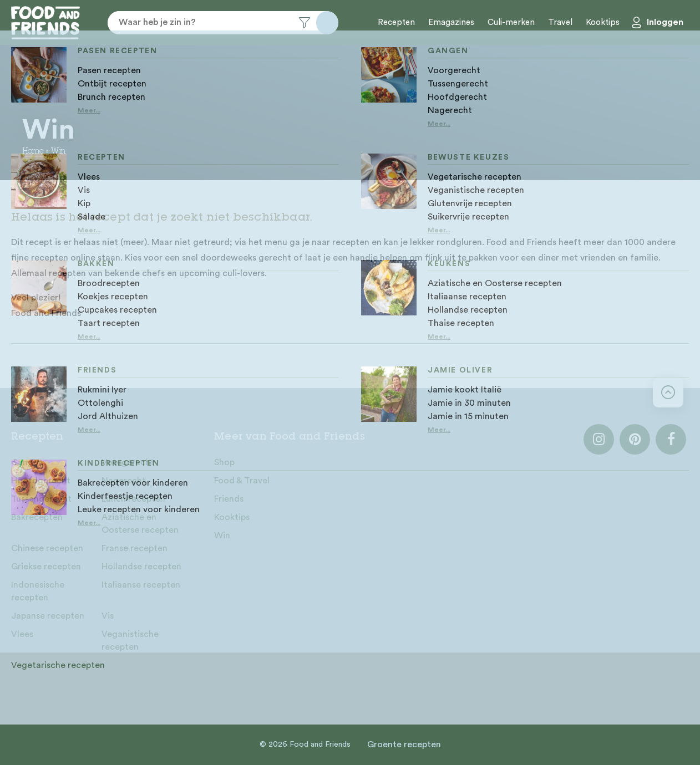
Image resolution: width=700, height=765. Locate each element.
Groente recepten (404, 744)
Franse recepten (135, 548)
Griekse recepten (46, 567)
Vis (108, 616)
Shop (224, 462)
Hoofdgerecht (41, 481)
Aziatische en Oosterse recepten (140, 524)
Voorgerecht (128, 462)
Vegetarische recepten (58, 665)
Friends (229, 499)
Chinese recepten (47, 548)
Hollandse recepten (141, 567)
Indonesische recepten (38, 591)
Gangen (27, 462)
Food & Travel (242, 481)
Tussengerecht (41, 499)
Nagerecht (124, 481)
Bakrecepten (37, 517)
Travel (560, 22)
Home (33, 152)
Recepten (396, 22)
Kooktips (603, 22)
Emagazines (451, 22)
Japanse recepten (48, 616)
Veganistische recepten (130, 641)
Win (222, 535)
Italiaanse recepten (141, 585)
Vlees (22, 634)
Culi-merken (511, 22)
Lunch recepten (133, 499)
